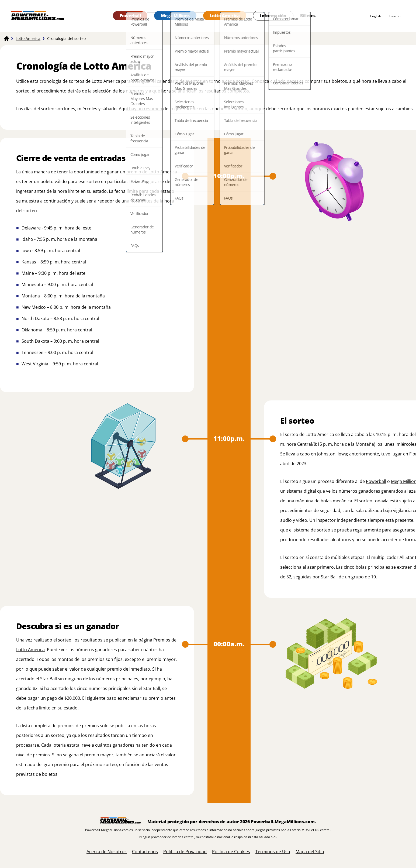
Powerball (130, 16)
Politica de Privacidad (185, 852)
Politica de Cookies (231, 852)
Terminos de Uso (273, 852)
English (376, 16)
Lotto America (225, 16)
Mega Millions (175, 16)
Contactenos (145, 852)
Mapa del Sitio (310, 852)
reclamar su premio (143, 698)
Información (273, 16)
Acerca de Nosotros (107, 852)
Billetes (308, 16)
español (395, 16)
